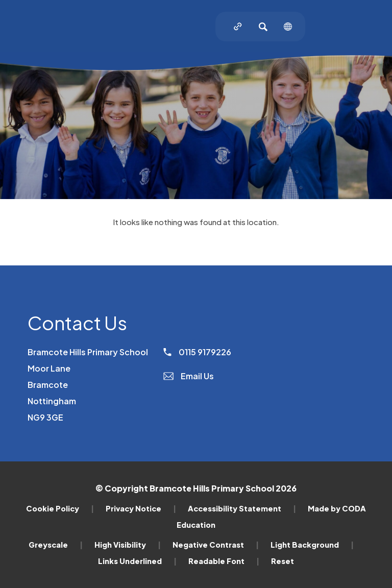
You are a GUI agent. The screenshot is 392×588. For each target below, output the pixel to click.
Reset (283, 561)
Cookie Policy (60, 508)
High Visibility (128, 545)
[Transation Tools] (288, 27)
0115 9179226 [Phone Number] (197, 352)
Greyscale (56, 545)
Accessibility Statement (242, 508)
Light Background (312, 545)
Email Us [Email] (189, 376)
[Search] (263, 27)
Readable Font (224, 561)
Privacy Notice (141, 508)
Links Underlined (137, 561)
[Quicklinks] (238, 27)
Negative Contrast (216, 545)
